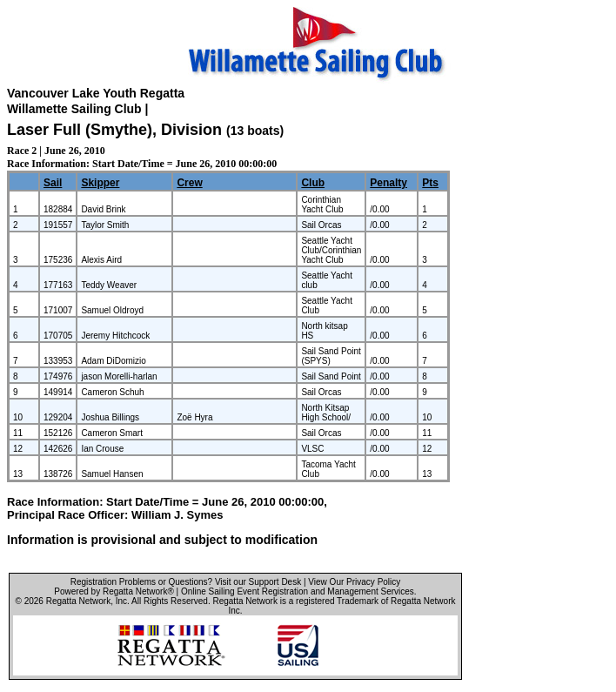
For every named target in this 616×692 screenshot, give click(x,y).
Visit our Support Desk (258, 582)
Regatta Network (78, 601)
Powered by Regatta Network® (114, 591)
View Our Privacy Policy (354, 582)
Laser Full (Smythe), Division (117, 130)
